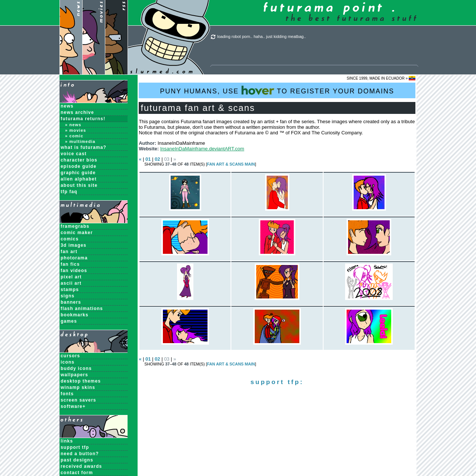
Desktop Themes (81, 381)
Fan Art (69, 252)
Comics (70, 239)
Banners (71, 302)
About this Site (79, 185)
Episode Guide (78, 166)
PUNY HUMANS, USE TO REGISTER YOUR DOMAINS (277, 90)
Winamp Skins (78, 387)
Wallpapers (74, 375)
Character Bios (79, 160)
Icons (67, 362)
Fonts (67, 394)
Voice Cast (74, 154)
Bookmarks (75, 315)
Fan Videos (74, 271)
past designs (77, 460)
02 (157, 159)
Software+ (73, 406)
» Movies (76, 130)
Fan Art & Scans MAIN (231, 164)
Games (69, 321)
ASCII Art (71, 283)
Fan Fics (70, 264)
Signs (67, 296)
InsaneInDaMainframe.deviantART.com (202, 149)
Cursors (70, 356)
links (67, 441)
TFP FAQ (69, 192)
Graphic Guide (78, 173)
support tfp (75, 447)
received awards (81, 466)
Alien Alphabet (79, 179)
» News (73, 125)
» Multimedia (80, 141)
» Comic (74, 136)
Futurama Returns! (83, 119)
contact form (77, 473)
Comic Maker (77, 233)
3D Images (74, 245)
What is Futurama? (83, 147)
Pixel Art (71, 277)
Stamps (70, 290)
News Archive (77, 112)
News (67, 106)
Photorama (74, 258)
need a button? (80, 454)
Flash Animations (82, 309)
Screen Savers (78, 400)
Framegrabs (75, 226)
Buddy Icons (76, 368)
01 (148, 159)
